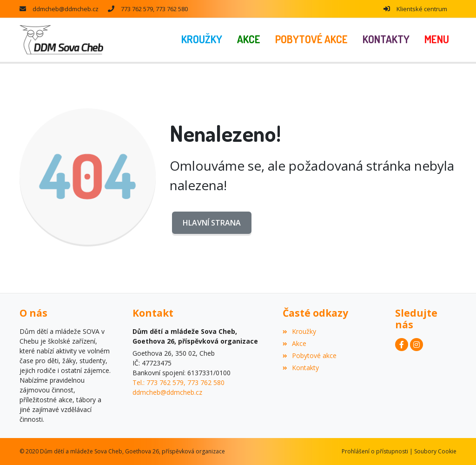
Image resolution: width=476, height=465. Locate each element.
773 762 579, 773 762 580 (154, 9)
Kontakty (301, 368)
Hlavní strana (212, 223)
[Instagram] (416, 345)
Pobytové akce (310, 355)
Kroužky (299, 331)
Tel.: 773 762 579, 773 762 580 (178, 382)
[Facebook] (402, 345)
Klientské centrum (422, 9)
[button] (437, 40)
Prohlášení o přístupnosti (375, 451)
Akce (294, 343)
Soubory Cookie (435, 451)
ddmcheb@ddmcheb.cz (66, 9)
